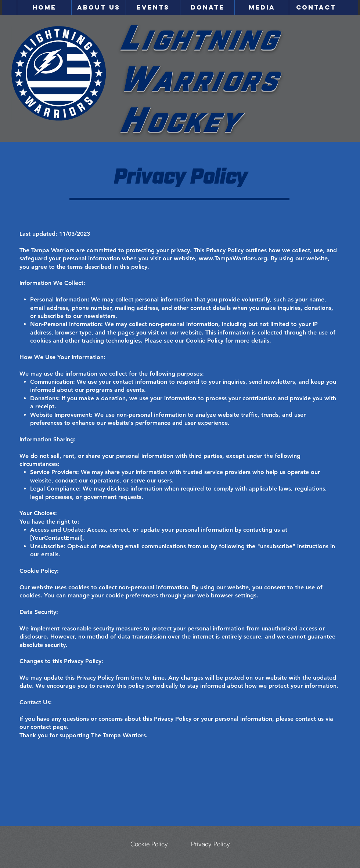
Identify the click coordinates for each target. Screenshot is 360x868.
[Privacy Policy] (210, 844)
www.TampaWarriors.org (233, 258)
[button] (98, 7)
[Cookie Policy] (149, 844)
